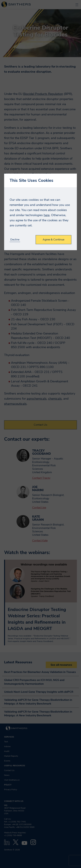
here (47, 215)
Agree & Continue (53, 240)
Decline (15, 240)
